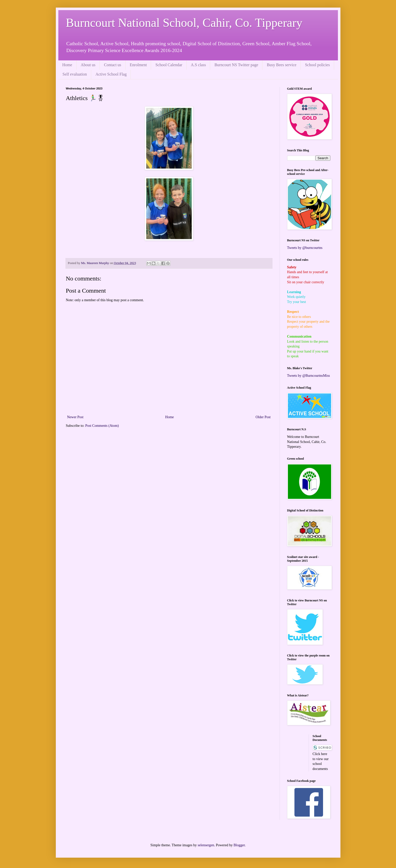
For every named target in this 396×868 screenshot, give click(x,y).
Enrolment (138, 65)
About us (88, 65)
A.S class (199, 65)
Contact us (113, 65)
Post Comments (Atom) (102, 426)
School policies (317, 65)
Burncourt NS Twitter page (236, 65)
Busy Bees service (281, 65)
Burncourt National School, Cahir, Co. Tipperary (184, 23)
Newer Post (75, 417)
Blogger (239, 845)
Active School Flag (111, 74)
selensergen (206, 845)
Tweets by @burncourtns (305, 248)
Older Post (263, 417)
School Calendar (169, 65)
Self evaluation (75, 74)
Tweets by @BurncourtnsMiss (309, 376)
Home (67, 65)
